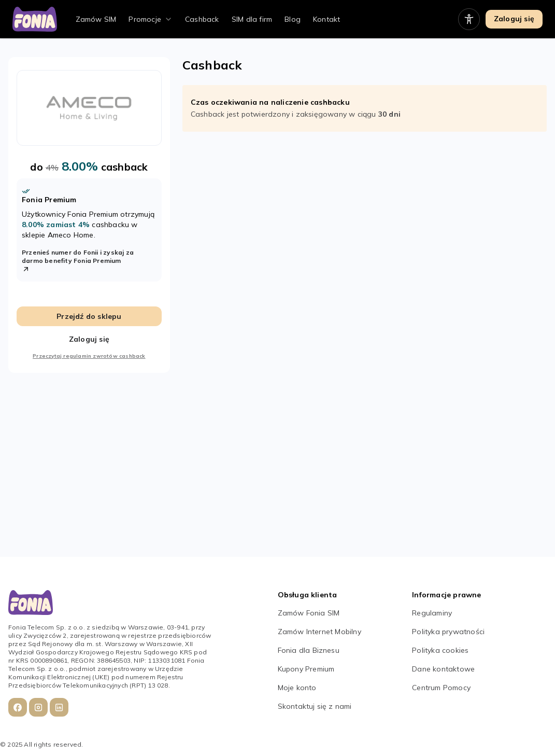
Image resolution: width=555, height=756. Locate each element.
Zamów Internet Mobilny (319, 632)
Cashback (202, 19)
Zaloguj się (514, 19)
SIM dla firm (252, 19)
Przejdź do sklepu (89, 316)
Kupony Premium (306, 669)
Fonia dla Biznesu (309, 650)
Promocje (145, 19)
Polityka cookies (440, 650)
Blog (293, 19)
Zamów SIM (96, 19)
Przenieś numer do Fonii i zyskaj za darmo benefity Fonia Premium (78, 261)
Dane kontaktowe (443, 669)
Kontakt (326, 19)
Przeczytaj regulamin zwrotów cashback (89, 356)
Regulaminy (432, 613)
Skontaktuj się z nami (315, 706)
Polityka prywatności (448, 632)
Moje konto (297, 688)
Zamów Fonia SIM (309, 613)
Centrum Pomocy (441, 688)
